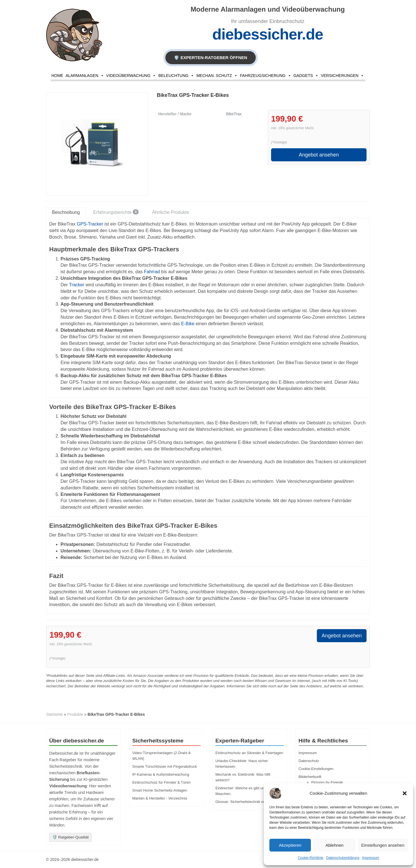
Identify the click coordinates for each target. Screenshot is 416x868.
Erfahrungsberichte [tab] (116, 212)
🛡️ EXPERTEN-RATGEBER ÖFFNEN (211, 58)
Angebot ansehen (319, 155)
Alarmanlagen (85, 76)
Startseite (54, 714)
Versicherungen (342, 76)
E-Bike (188, 324)
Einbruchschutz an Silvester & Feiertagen (249, 753)
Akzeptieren (290, 845)
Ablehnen (334, 845)
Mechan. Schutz (217, 76)
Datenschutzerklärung (343, 858)
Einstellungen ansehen (383, 845)
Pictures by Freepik (327, 782)
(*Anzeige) (279, 142)
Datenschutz (309, 761)
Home (57, 76)
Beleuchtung (176, 76)
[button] (405, 793)
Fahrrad (152, 272)
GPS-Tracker (90, 224)
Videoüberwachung (131, 76)
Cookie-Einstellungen (316, 769)
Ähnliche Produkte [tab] (170, 212)
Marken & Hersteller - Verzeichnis (160, 798)
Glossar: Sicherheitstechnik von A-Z (245, 802)
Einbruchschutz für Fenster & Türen (162, 782)
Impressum (371, 858)
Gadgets (306, 76)
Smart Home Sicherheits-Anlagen (160, 790)
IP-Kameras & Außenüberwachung (161, 774)
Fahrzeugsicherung (265, 76)
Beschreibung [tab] (66, 212)
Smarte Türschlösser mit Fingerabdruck (165, 766)
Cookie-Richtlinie (311, 858)
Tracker (77, 285)
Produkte (75, 714)
